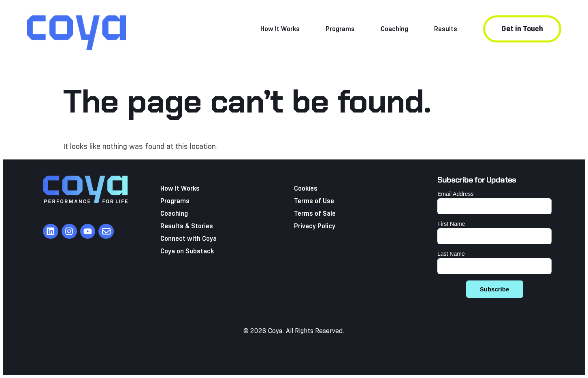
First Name (451, 224)
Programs (340, 29)
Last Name (451, 254)
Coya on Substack (187, 251)
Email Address (455, 194)
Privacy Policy (315, 226)
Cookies (306, 188)
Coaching (394, 29)
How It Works (280, 29)
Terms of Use (314, 201)
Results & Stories (187, 226)
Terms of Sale (315, 213)
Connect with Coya (189, 239)
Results (446, 29)
